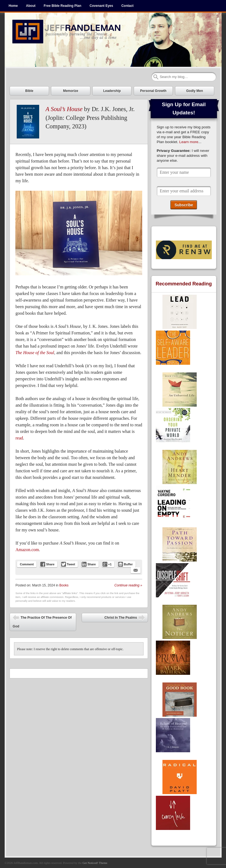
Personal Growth (153, 91)
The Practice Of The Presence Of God (42, 621)
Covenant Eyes (101, 6)
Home (13, 6)
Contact (128, 6)
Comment (27, 564)
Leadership (112, 91)
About (31, 6)
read (19, 438)
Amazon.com (27, 550)
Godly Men (195, 91)
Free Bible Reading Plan (63, 6)
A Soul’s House (64, 109)
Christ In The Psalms (125, 618)
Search (156, 77)
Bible (29, 91)
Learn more (189, 142)
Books (64, 585)
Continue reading (128, 585)
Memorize (71, 91)
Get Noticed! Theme (95, 863)
